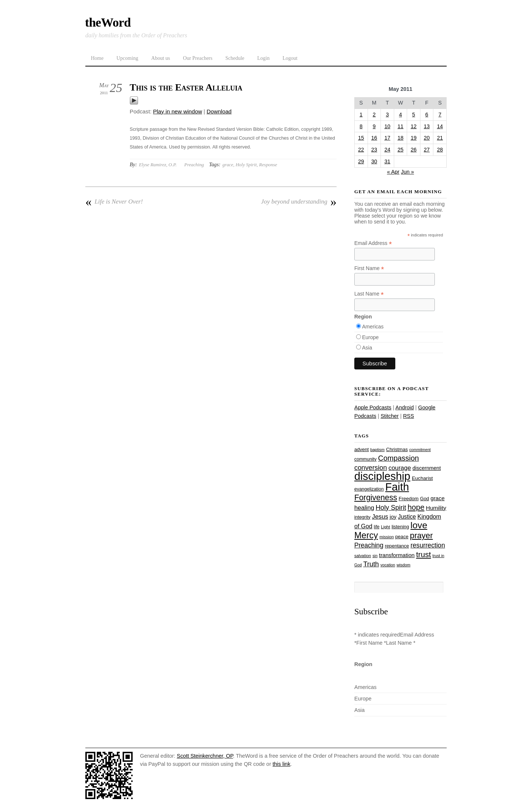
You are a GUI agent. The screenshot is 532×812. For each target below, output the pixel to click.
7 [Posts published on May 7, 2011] (440, 115)
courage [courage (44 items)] (400, 468)
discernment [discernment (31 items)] (427, 468)
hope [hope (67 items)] (416, 507)
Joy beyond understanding (299, 202)
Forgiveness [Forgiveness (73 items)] (376, 498)
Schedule (235, 58)
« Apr (393, 172)
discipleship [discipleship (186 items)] (382, 476)
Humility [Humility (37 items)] (436, 508)
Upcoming (127, 58)
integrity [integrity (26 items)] (362, 517)
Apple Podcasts (373, 407)
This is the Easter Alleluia (186, 87)
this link (282, 764)
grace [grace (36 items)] (437, 498)
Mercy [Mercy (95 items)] (366, 535)
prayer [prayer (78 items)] (421, 535)
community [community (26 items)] (365, 459)
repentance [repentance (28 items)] (397, 546)
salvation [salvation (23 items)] (363, 556)
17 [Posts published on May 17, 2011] (387, 138)
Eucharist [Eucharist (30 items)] (422, 478)
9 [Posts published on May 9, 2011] (374, 126)
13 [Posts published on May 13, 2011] (427, 126)
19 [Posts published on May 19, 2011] (414, 138)
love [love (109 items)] (419, 525)
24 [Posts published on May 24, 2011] (387, 150)
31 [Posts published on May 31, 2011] (387, 161)
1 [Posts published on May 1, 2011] (361, 115)
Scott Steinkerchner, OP (205, 756)
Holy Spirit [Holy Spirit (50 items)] (391, 508)
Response (268, 165)
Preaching (194, 165)
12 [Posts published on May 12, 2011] (414, 126)
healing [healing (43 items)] (364, 508)
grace (228, 165)
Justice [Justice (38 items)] (407, 517)
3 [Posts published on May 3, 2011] (387, 115)
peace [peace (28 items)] (402, 537)
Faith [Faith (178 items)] (397, 487)
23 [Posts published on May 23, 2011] (374, 150)
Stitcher (390, 416)
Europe (370, 337)
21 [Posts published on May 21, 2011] (440, 138)
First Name (369, 268)
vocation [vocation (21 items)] (388, 565)
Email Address (373, 243)
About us (161, 58)
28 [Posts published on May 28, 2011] (440, 150)
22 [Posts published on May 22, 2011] (361, 150)
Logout (290, 58)
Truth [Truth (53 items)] (371, 564)
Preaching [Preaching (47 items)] (369, 545)
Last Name (369, 294)
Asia (367, 348)
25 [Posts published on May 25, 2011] (400, 150)
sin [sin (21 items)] (375, 556)
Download (219, 111)
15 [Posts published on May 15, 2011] (361, 138)
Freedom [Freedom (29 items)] (409, 499)
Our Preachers (198, 58)
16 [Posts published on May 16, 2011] (374, 138)
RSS (409, 416)
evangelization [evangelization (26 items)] (369, 489)
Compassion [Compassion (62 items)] (398, 458)
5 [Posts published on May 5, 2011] (414, 115)
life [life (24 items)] (377, 527)
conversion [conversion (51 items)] (371, 468)
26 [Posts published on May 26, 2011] (414, 150)
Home (97, 58)
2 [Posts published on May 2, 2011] (374, 115)
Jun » (407, 172)
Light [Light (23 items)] (386, 527)
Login (263, 58)
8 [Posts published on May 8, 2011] (361, 126)
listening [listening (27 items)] (400, 527)
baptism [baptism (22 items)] (377, 450)
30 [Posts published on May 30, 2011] (374, 161)
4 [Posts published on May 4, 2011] (400, 115)
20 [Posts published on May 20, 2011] (427, 138)
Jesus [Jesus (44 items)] (380, 517)
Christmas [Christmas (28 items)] (397, 449)
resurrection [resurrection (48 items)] (428, 545)
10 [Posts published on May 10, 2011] (387, 126)
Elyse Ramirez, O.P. (158, 165)
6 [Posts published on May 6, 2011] (427, 115)
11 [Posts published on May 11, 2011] (400, 126)
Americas (373, 327)
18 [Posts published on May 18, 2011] (400, 138)
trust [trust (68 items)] (423, 554)
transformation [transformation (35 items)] (397, 555)
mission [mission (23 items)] (387, 537)
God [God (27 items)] (424, 499)
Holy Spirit (246, 165)
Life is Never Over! (114, 202)
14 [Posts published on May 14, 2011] (440, 126)
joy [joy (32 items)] (393, 517)
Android (405, 407)
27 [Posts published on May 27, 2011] (427, 150)
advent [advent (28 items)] (362, 449)
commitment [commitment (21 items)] (420, 450)
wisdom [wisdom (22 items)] (403, 565)
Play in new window (178, 111)
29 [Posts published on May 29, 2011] (361, 161)
